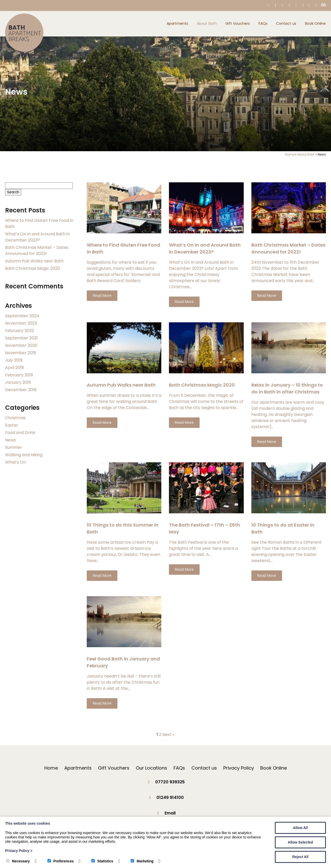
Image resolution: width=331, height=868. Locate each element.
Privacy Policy (239, 768)
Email (170, 813)
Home (290, 154)
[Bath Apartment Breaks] (24, 50)
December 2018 (21, 390)
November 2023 (21, 323)
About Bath (207, 23)
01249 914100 (170, 797)
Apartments (177, 23)
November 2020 (21, 345)
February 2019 (19, 375)
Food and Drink (20, 433)
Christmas (15, 418)
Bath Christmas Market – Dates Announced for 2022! (37, 251)
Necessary (18, 861)
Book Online (315, 23)
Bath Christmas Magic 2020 (33, 268)
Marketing (142, 861)
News (10, 440)
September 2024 (22, 316)
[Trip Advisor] (323, 5)
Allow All (301, 828)
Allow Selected (301, 842)
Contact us (286, 23)
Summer (14, 447)
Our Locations (151, 768)
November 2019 (21, 353)
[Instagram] (316, 5)
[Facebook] (309, 5)
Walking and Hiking (24, 455)
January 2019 (18, 382)
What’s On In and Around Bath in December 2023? (37, 237)
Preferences (61, 861)
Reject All (300, 857)
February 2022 (20, 331)
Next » (168, 735)
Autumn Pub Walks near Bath (34, 261)
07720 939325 (170, 782)
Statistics (102, 861)
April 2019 (14, 368)
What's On (15, 462)
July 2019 (14, 360)
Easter (12, 425)
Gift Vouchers (238, 23)
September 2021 (21, 338)
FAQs (263, 23)
